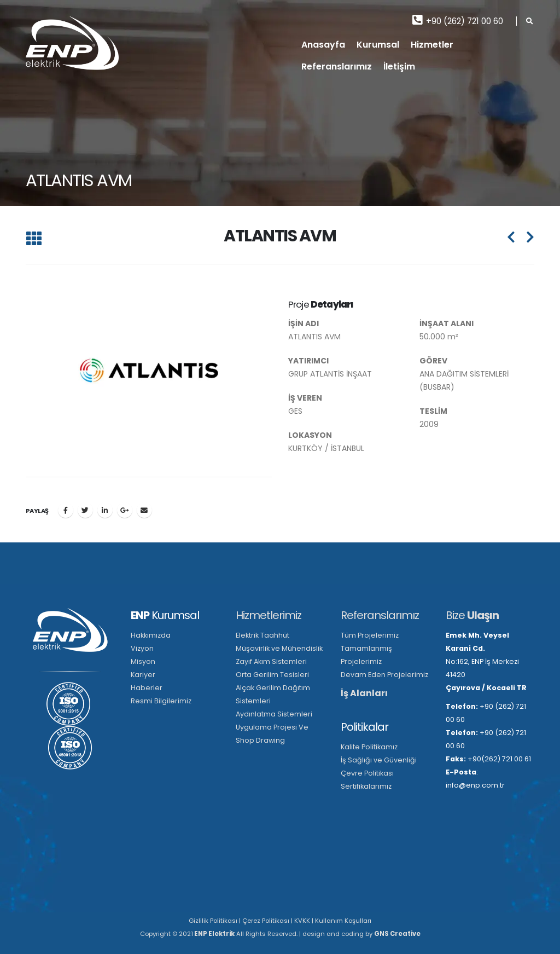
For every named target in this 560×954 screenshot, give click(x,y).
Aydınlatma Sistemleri (274, 714)
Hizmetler (432, 45)
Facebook (66, 510)
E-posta (144, 510)
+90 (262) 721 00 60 (458, 21)
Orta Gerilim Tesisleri (272, 675)
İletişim (399, 67)
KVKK (302, 921)
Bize (472, 615)
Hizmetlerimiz (269, 615)
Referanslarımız (337, 67)
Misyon (143, 661)
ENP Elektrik (214, 934)
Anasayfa (323, 45)
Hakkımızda (151, 635)
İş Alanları (364, 693)
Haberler (147, 688)
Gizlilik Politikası (213, 921)
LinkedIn (105, 510)
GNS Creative (397, 934)
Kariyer (143, 675)
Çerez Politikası (266, 921)
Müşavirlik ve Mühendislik (279, 648)
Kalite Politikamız (369, 747)
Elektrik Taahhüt (262, 635)
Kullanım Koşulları (343, 921)
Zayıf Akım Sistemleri (271, 661)
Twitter (85, 510)
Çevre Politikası (367, 773)
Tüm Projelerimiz (370, 635)
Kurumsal (378, 45)
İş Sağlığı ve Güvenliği (379, 760)
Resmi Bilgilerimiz (161, 701)
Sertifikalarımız (366, 786)
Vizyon (142, 648)
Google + (125, 510)
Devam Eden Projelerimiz (384, 675)
